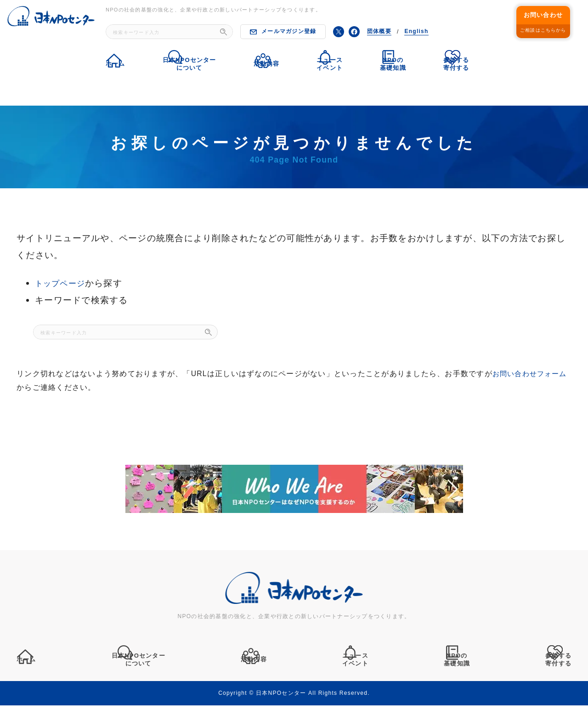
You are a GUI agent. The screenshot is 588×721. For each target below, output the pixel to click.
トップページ (63, 283)
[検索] (223, 32)
